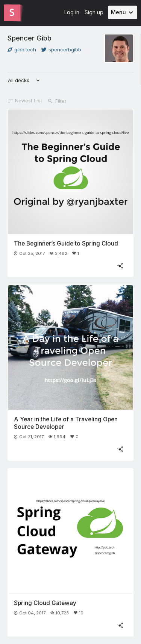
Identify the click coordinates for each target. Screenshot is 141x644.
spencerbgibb (61, 49)
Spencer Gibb (30, 38)
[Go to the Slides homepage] (12, 13)
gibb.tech (22, 49)
